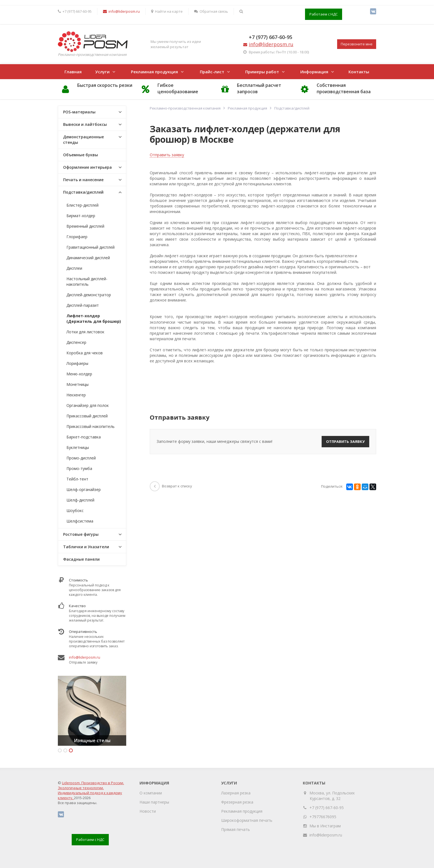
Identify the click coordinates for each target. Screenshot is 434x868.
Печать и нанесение (83, 180)
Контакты (359, 72)
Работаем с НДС (324, 14)
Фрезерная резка (237, 802)
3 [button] (71, 750)
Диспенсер (76, 342)
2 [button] (65, 750)
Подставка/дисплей (83, 192)
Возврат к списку (171, 486)
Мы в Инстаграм (325, 826)
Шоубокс (75, 510)
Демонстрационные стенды (83, 140)
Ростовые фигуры (81, 534)
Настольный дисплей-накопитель (87, 281)
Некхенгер (76, 395)
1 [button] (60, 750)
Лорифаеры (77, 363)
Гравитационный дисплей (91, 247)
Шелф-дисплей (80, 500)
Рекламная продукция (154, 72)
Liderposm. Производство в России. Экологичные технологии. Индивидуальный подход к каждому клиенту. (91, 790)
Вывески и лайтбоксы (85, 124)
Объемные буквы (81, 155)
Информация (314, 72)
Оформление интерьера (87, 167)
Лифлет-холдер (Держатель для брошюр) (94, 319)
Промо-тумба (79, 468)
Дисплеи (74, 268)
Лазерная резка (236, 793)
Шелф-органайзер (84, 489)
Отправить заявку (167, 155)
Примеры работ (262, 72)
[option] (92, 711)
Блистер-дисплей (82, 205)
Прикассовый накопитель (91, 426)
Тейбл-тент (77, 479)
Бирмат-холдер (81, 216)
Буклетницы (78, 447)
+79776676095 (323, 817)
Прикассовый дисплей (87, 416)
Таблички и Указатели (86, 547)
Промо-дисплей (81, 458)
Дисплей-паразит (83, 305)
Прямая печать (236, 829)
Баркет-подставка (84, 437)
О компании (151, 793)
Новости (148, 811)
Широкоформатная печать (247, 820)
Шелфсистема (80, 521)
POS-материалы (79, 112)
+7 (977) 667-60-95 (271, 37)
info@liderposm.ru (85, 657)
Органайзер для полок (88, 405)
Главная (73, 72)
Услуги (102, 72)
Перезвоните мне (357, 44)
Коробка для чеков (85, 353)
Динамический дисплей (88, 258)
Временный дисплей (85, 226)
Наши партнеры (154, 802)
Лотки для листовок (85, 332)
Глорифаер (77, 237)
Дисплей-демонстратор (89, 295)
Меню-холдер (79, 374)
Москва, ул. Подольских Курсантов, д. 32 (332, 796)
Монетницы (77, 384)
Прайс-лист (212, 72)
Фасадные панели (81, 559)
